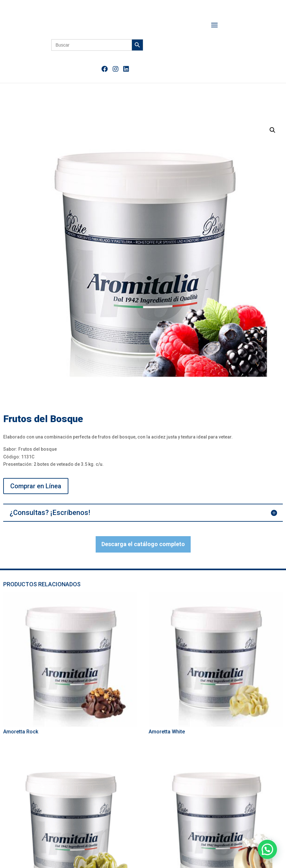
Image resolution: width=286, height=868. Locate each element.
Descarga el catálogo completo (143, 544)
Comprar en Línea (36, 486)
